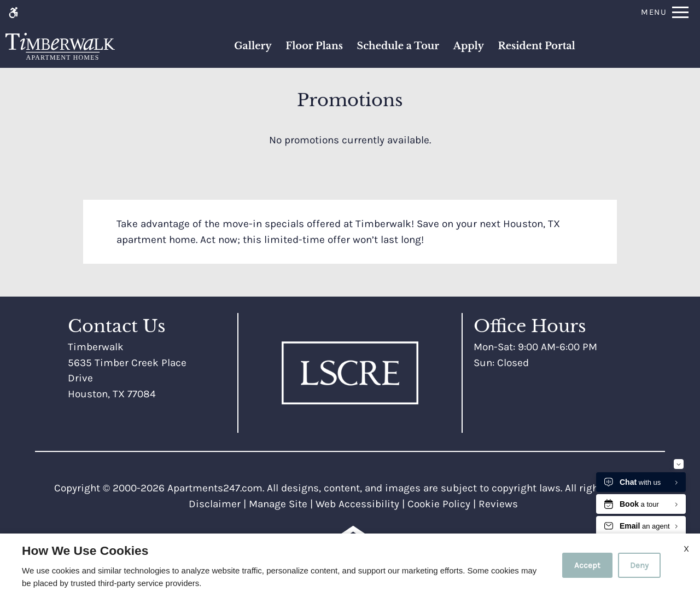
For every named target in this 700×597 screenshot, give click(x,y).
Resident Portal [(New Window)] (536, 46)
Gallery (253, 46)
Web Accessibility (357, 504)
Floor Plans (314, 46)
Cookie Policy (439, 504)
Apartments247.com (215, 488)
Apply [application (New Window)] (469, 46)
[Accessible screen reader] (13, 12)
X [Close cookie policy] (686, 549)
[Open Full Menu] (665, 12)
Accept (587, 565)
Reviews (498, 504)
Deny (639, 565)
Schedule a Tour (398, 46)
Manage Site (278, 504)
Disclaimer (215, 504)
